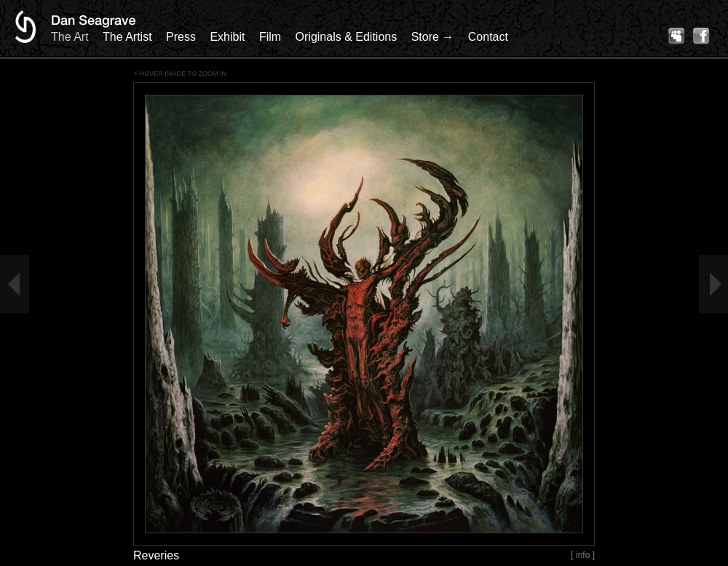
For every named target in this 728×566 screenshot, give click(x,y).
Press (181, 37)
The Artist (127, 37)
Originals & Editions (347, 37)
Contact (488, 37)
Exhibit (227, 37)
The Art (70, 37)
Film (270, 37)
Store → (433, 37)
